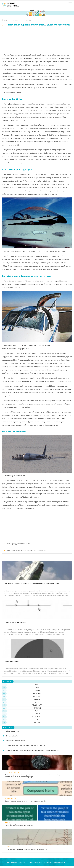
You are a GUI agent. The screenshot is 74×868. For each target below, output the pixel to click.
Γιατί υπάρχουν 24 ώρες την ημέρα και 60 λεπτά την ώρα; (27, 551)
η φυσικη (28, 20)
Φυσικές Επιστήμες (12, 20)
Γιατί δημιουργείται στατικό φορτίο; (19, 544)
